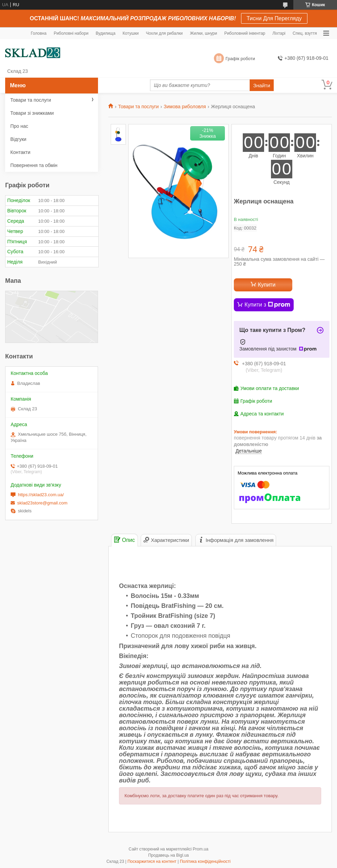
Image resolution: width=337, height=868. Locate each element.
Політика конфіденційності (205, 861)
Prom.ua (201, 849)
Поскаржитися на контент (152, 861)
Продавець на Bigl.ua (168, 855)
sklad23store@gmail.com (42, 503)
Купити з (267, 305)
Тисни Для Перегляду (274, 18)
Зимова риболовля (185, 107)
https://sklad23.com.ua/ (41, 495)
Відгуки (18, 139)
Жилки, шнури (203, 33)
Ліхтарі (279, 33)
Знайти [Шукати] (262, 85)
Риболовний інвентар (245, 33)
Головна (39, 33)
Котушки (131, 33)
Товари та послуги (138, 107)
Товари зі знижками (32, 113)
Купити (267, 285)
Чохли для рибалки (164, 33)
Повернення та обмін (34, 165)
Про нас (19, 126)
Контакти (20, 152)
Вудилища (105, 33)
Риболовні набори (71, 33)
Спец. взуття (305, 33)
